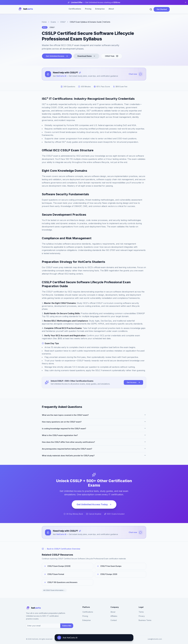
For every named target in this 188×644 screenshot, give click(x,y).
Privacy (142, 616)
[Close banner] (186, 2)
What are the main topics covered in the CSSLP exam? (94, 415)
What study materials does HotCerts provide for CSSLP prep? (94, 455)
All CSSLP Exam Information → (54, 590)
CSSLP (63, 22)
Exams (53, 22)
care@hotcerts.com (155, 639)
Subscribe (67, 626)
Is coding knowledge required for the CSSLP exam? (94, 428)
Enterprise (100, 9)
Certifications (75, 9)
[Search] (151, 9)
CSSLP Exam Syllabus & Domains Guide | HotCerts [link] (90, 22)
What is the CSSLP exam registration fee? (94, 435)
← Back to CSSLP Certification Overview (61, 549)
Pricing (88, 9)
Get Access (133, 382)
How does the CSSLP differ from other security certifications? (94, 442)
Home (44, 22)
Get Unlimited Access (57, 56)
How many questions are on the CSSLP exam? (94, 422)
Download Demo (86, 56)
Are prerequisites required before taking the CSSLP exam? (94, 449)
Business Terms (145, 620)
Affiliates (114, 616)
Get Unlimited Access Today (94, 504)
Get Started (162, 9)
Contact (114, 620)
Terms (141, 612)
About (111, 9)
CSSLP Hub (112, 56)
